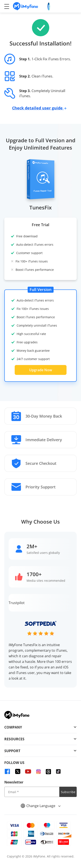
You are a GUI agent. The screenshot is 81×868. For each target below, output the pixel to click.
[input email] (32, 792)
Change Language (41, 806)
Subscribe (68, 792)
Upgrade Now (41, 370)
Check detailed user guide (39, 108)
